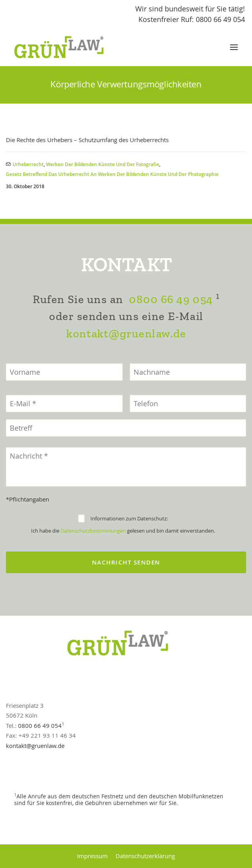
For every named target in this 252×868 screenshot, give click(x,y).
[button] (234, 47)
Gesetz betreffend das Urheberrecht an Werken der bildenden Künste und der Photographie (112, 174)
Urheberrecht (28, 164)
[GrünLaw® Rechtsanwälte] (66, 47)
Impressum (92, 856)
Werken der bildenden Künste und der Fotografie (103, 164)
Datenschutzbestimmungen (93, 531)
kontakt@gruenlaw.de (126, 334)
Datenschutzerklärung (145, 856)
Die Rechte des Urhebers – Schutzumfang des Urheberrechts (87, 140)
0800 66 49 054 (171, 299)
